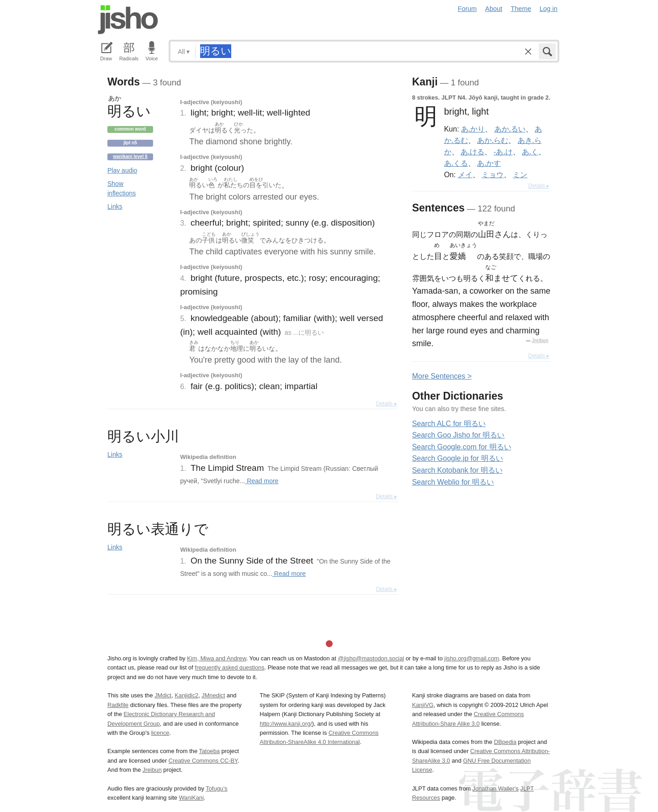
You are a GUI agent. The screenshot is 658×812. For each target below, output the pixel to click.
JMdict (163, 695)
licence (160, 733)
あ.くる (456, 163)
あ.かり (473, 129)
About (494, 9)
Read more (262, 481)
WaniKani (191, 798)
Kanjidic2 (186, 695)
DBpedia (505, 742)
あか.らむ (493, 140)
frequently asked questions (229, 667)
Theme (521, 9)
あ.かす (489, 163)
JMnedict (213, 695)
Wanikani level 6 (130, 156)
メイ (465, 174)
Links (115, 206)
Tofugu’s (216, 788)
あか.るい (510, 129)
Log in (549, 9)
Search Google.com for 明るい (462, 447)
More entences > (442, 376)
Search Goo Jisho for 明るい (459, 435)
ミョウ (493, 174)
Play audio (122, 170)
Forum (467, 9)
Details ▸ (387, 404)
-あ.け (503, 152)
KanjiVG (423, 705)
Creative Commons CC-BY (203, 761)
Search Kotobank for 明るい (457, 470)
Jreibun (540, 340)
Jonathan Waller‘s (496, 788)
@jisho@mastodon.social (371, 658)
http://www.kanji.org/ (286, 724)
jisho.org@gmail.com (472, 658)
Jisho (128, 20)
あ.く (530, 152)
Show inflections (122, 188)
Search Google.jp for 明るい (458, 458)
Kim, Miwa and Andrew (216, 658)
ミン (520, 174)
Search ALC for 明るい (449, 424)
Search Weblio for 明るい (453, 482)
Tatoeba (209, 751)
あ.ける (472, 152)
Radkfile (118, 705)
